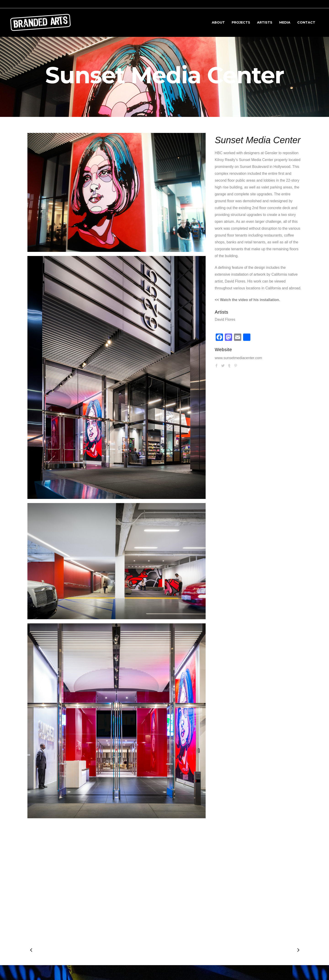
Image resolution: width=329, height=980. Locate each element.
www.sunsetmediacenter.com (238, 358)
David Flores (225, 319)
